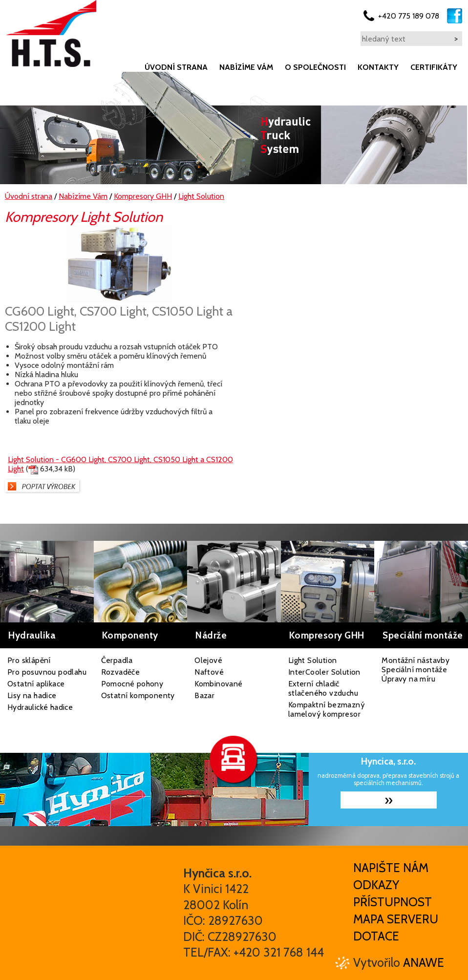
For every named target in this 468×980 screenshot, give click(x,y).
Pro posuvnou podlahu (47, 672)
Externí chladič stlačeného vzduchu (323, 688)
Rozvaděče (121, 672)
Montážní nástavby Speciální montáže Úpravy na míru (415, 670)
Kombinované (218, 684)
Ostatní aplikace (36, 684)
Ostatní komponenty (138, 695)
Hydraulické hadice (40, 707)
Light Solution (313, 660)
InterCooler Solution (324, 672)
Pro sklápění (29, 660)
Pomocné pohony (132, 684)
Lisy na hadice (32, 695)
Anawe (424, 962)
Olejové (208, 660)
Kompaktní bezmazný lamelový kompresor (327, 709)
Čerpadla (117, 660)
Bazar (204, 695)
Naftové (209, 672)
